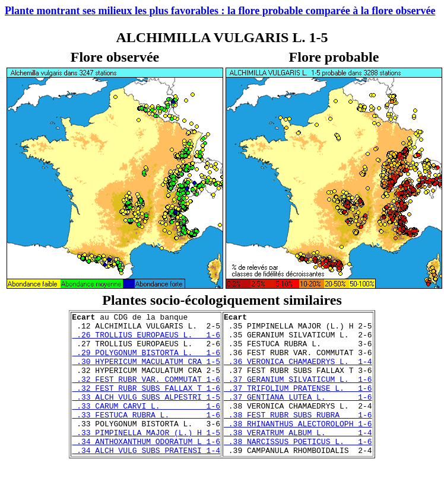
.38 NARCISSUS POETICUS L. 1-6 (298, 468)
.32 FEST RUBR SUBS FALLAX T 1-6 (146, 404)
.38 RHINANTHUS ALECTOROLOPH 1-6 (298, 446)
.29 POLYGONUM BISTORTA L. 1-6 (146, 361)
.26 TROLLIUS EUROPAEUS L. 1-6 (146, 340)
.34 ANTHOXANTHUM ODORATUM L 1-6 (146, 468)
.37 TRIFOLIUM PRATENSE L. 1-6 (298, 404)
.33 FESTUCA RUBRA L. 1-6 (146, 436)
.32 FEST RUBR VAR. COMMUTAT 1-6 (146, 393)
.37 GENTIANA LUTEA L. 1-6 (298, 414)
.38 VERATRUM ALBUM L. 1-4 (298, 457)
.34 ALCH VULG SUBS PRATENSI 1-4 (146, 479)
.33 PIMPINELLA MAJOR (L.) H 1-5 (146, 457)
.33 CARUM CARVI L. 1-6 (146, 425)
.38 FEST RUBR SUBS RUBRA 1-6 (298, 436)
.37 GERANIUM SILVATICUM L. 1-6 (298, 393)
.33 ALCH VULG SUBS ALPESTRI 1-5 (146, 414)
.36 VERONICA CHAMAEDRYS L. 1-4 (298, 372)
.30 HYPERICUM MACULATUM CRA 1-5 (146, 372)
